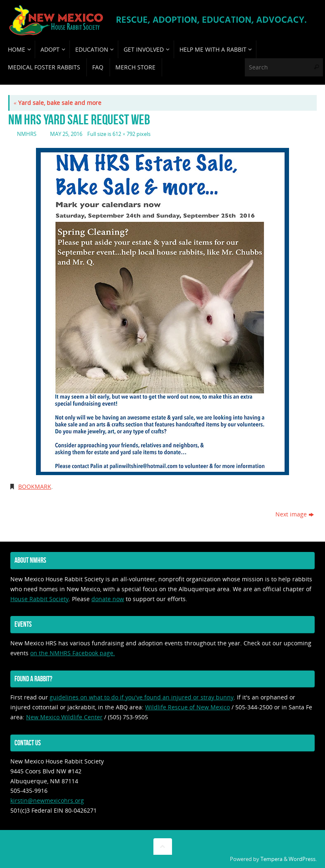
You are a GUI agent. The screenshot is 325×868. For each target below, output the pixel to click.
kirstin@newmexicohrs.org (47, 800)
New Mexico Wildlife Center (64, 717)
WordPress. (303, 859)
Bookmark (35, 486)
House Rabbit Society (39, 599)
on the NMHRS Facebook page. (73, 653)
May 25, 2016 (66, 134)
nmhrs (27, 134)
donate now (108, 599)
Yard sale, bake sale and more (57, 103)
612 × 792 (124, 134)
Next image (295, 514)
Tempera (271, 859)
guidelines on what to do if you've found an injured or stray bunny (142, 697)
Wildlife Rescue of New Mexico (188, 707)
